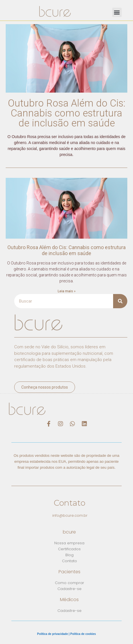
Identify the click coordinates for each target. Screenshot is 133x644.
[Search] (120, 301)
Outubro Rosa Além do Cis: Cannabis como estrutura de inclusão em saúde (67, 113)
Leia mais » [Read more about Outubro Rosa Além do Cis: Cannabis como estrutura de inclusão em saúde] (67, 291)
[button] (117, 12)
